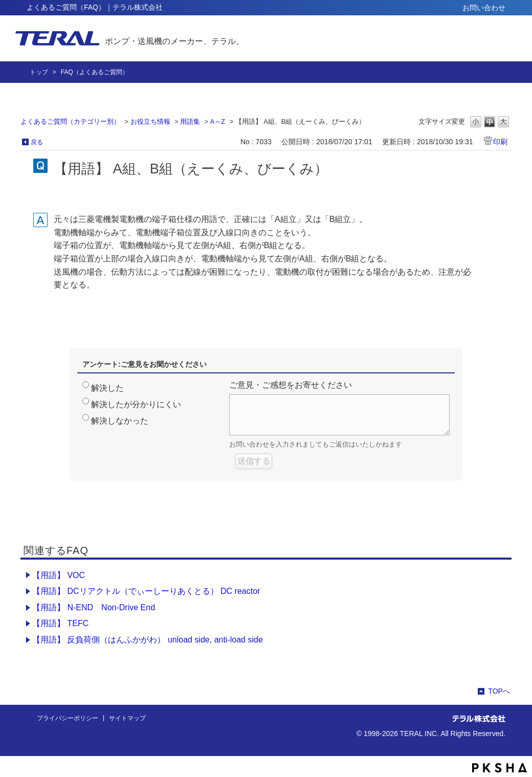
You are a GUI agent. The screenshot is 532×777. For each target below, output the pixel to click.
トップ (39, 72)
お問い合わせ (484, 8)
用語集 (190, 121)
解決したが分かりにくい (136, 404)
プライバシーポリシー (68, 718)
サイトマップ (127, 718)
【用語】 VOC (59, 575)
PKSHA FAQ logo (500, 768)
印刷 (500, 142)
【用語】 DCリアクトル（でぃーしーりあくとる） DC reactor (146, 591)
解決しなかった (120, 421)
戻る (37, 142)
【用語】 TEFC (60, 623)
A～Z (218, 121)
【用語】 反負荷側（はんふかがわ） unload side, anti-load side (148, 640)
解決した (107, 388)
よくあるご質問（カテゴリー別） (70, 121)
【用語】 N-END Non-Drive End (94, 607)
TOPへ (499, 691)
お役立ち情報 (150, 121)
